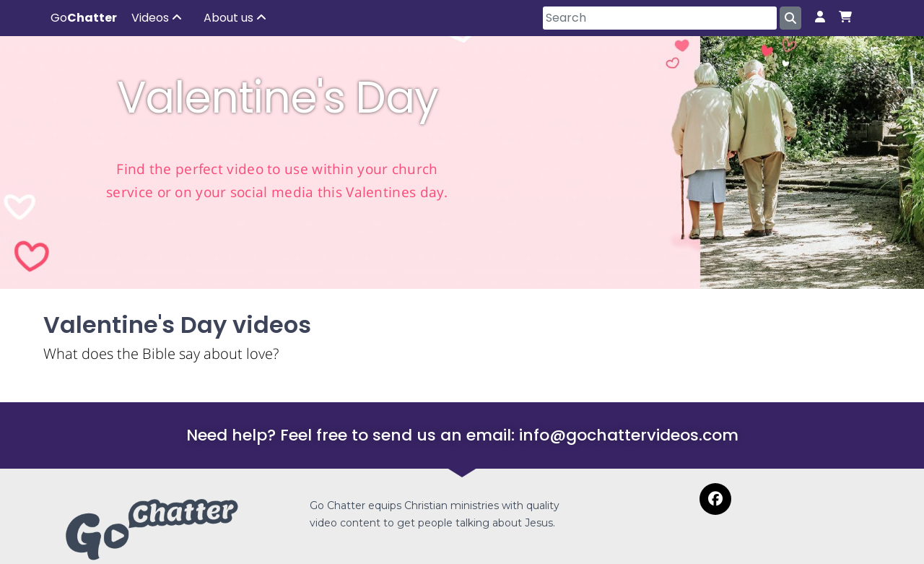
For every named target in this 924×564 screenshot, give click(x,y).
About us (235, 18)
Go (84, 18)
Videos (157, 18)
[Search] (660, 18)
